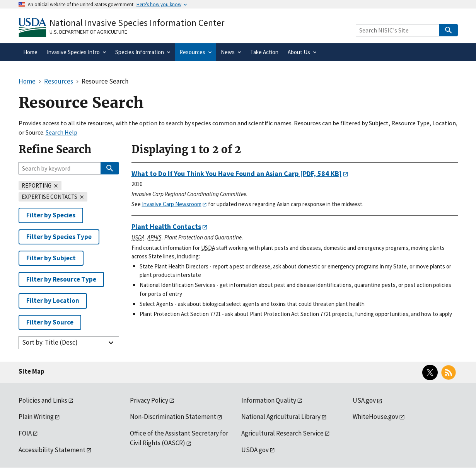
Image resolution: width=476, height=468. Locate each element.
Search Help (61, 132)
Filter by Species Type (59, 237)
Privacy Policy (149, 400)
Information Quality (269, 400)
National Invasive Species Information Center (137, 23)
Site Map (32, 371)
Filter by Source (50, 322)
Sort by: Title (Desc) (50, 342)
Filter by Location (53, 301)
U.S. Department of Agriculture (88, 32)
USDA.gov (255, 450)
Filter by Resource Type (61, 279)
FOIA (25, 433)
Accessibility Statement (52, 450)
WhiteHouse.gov (375, 417)
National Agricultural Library (281, 417)
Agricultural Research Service (282, 433)
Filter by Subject (51, 258)
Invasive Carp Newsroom (172, 204)
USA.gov (364, 400)
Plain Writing (36, 417)
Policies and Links (43, 400)
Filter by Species (51, 215)
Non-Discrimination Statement (173, 417)
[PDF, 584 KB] (237, 173)
